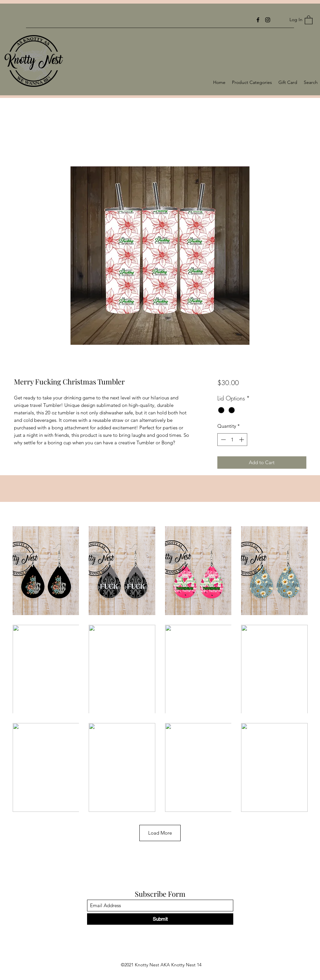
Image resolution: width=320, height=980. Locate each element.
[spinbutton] (232, 440)
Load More (160, 833)
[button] (309, 20)
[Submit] (160, 919)
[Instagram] (268, 20)
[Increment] (242, 440)
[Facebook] (258, 20)
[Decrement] (223, 440)
